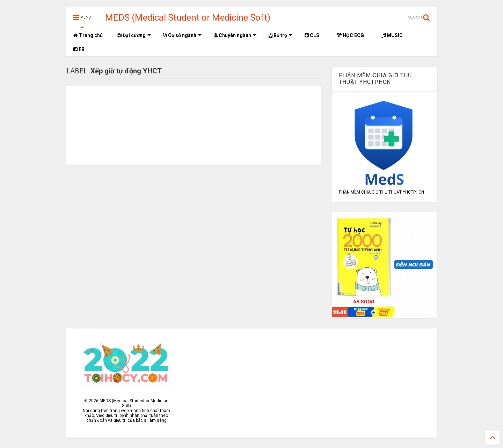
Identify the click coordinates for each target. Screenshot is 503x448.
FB (79, 49)
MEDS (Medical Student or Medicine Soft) (188, 17)
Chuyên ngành (235, 35)
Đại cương (134, 35)
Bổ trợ (280, 35)
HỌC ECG (350, 35)
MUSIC (392, 35)
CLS (312, 35)
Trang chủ (88, 35)
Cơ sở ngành (182, 35)
